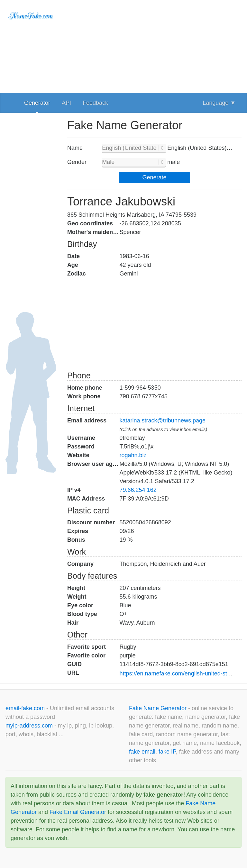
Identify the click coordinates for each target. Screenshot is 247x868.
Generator (37, 103)
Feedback (95, 103)
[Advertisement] (154, 45)
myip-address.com (29, 726)
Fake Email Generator (78, 812)
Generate (154, 177)
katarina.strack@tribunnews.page (163, 420)
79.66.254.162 (138, 490)
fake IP (167, 752)
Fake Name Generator (159, 708)
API (66, 103)
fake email (142, 752)
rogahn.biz (133, 455)
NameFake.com (31, 16)
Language (219, 103)
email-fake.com (26, 708)
